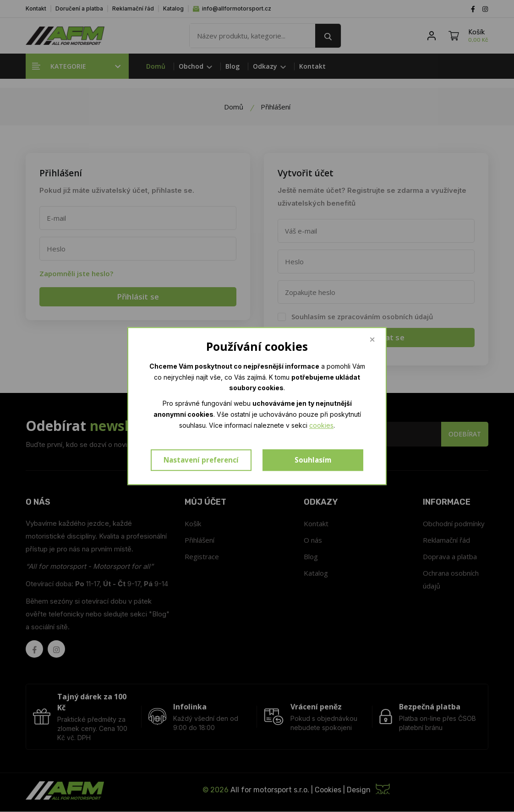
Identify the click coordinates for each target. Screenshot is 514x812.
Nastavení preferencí (201, 460)
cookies (321, 425)
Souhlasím (313, 460)
